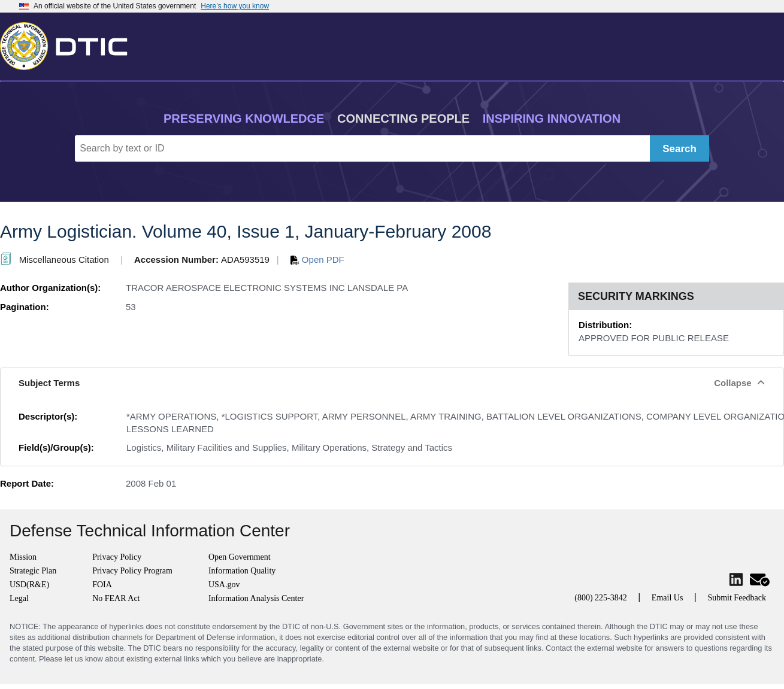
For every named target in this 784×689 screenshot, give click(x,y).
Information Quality (242, 571)
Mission (23, 557)
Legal (19, 598)
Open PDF (317, 259)
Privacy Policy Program (132, 571)
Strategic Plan (33, 571)
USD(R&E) (29, 585)
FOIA (102, 585)
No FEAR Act (116, 598)
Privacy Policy (117, 557)
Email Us (668, 598)
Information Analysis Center (256, 598)
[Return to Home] (69, 44)
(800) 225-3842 (601, 598)
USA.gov (224, 585)
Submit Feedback (737, 598)
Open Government (240, 557)
